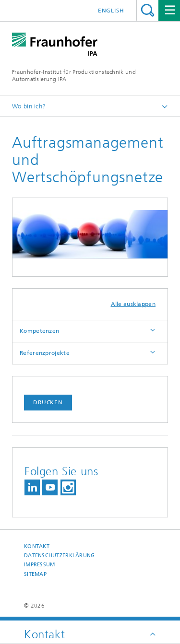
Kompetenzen (39, 331)
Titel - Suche (148, 10)
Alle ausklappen (133, 304)
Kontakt (37, 546)
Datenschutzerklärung (60, 556)
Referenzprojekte (45, 353)
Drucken (48, 402)
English (111, 11)
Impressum (39, 565)
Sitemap (35, 574)
